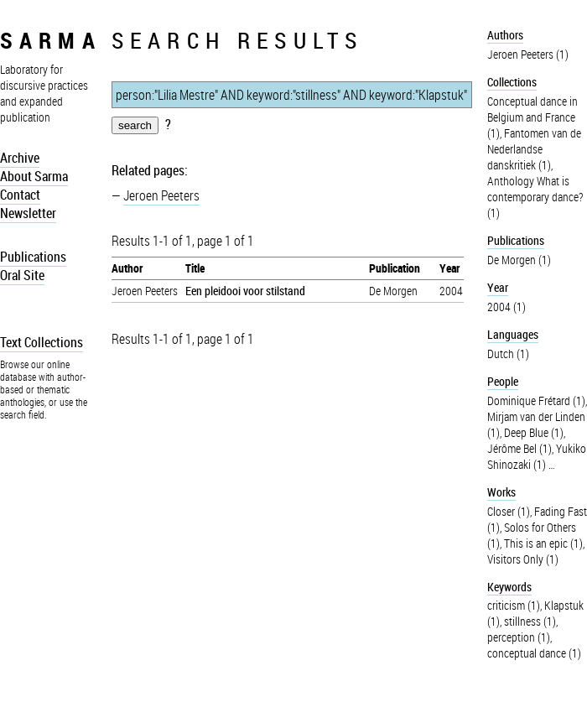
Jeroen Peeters (161, 195)
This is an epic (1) (543, 543)
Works (501, 492)
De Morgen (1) (519, 260)
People (503, 381)
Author (127, 268)
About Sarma (34, 176)
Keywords (509, 587)
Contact (20, 195)
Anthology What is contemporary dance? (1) (535, 197)
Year (449, 268)
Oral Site (22, 275)
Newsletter (28, 213)
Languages (513, 334)
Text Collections (42, 342)
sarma (51, 40)
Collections (512, 82)
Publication (395, 268)
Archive (20, 158)
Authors (505, 35)
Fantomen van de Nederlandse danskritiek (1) (534, 149)
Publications (33, 257)
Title (195, 268)
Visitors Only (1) (523, 559)
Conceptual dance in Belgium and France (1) (532, 117)
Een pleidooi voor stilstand (245, 291)
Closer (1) (509, 511)
